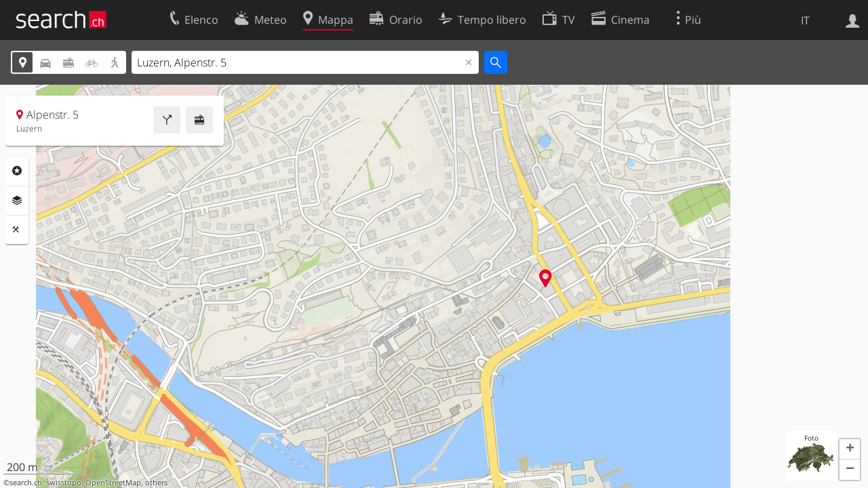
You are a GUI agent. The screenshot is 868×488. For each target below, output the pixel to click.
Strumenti (17, 230)
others (156, 483)
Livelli (17, 201)
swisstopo (64, 483)
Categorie (17, 171)
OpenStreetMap (113, 483)
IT (805, 20)
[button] (850, 449)
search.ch (26, 483)
